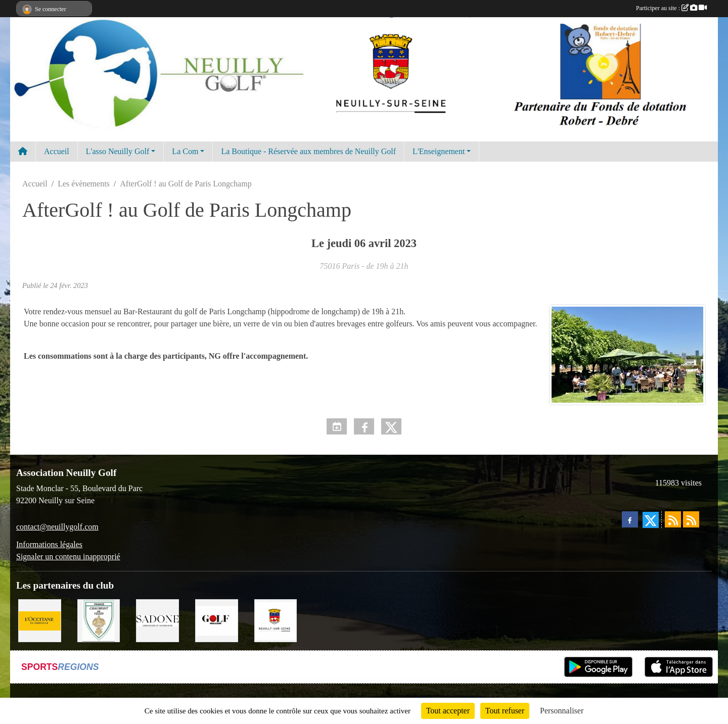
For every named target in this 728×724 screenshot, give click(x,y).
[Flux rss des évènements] (691, 519)
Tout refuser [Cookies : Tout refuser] (505, 711)
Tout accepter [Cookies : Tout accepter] (448, 711)
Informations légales (49, 544)
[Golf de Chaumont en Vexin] (99, 620)
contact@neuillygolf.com (57, 527)
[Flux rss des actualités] (673, 519)
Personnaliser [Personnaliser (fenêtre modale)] (562, 711)
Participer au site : (671, 8)
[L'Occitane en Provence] (40, 620)
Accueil (57, 151)
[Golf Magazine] (217, 620)
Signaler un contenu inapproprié (68, 557)
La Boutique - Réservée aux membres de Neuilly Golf (308, 151)
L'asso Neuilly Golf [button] (118, 151)
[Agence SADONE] (157, 620)
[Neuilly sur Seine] (276, 620)
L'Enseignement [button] (439, 151)
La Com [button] (185, 151)
